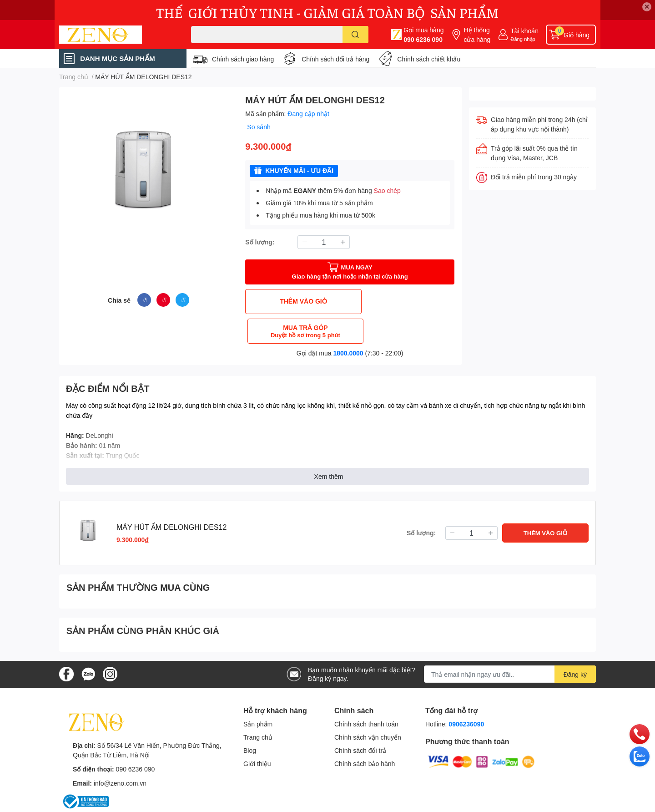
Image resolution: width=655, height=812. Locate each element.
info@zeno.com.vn (120, 754)
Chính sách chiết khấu (429, 59)
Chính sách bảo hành (365, 734)
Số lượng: (260, 242)
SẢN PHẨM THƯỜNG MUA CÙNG (138, 558)
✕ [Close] (647, 7)
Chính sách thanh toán (366, 694)
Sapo (107, 804)
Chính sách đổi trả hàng (335, 59)
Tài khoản (524, 31)
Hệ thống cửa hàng (477, 35)
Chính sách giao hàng (243, 59)
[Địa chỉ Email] (510, 645)
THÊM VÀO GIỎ (297, 301)
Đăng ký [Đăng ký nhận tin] (575, 645)
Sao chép (387, 190)
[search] (355, 35)
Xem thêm (329, 447)
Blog (250, 721)
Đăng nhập (523, 39)
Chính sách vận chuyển (368, 708)
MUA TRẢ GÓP (403, 302)
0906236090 (466, 694)
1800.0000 (348, 323)
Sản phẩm (258, 694)
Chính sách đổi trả (360, 721)
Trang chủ (258, 708)
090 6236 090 (423, 39)
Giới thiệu (257, 734)
